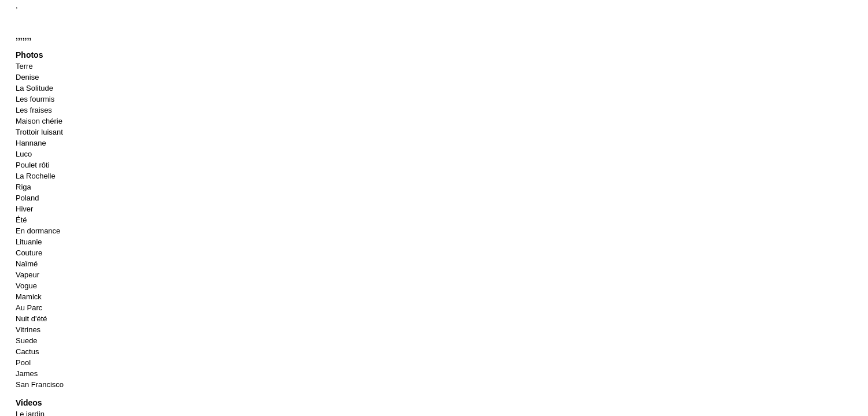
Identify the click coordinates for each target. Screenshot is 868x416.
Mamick (29, 297)
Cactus (27, 352)
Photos (29, 55)
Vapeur (27, 275)
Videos (29, 403)
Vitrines (28, 330)
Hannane (31, 143)
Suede (27, 341)
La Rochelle (36, 176)
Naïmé (27, 264)
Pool (23, 363)
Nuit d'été (32, 319)
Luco (24, 154)
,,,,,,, (23, 36)
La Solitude (34, 88)
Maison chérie (39, 121)
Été (21, 220)
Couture (29, 253)
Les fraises (34, 110)
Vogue (26, 286)
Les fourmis (35, 99)
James (27, 374)
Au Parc (29, 308)
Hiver (24, 209)
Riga (23, 187)
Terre (24, 66)
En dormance (38, 231)
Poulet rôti (33, 165)
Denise (27, 77)
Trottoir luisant (39, 132)
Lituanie (29, 242)
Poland (27, 198)
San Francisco (40, 385)
